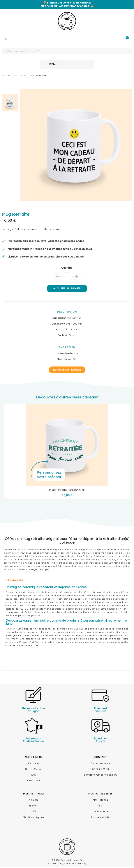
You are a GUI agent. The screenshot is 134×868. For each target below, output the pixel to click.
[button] (67, 370)
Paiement (33, 806)
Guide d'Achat (34, 769)
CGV (34, 811)
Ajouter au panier (67, 289)
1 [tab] (65, 503)
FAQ (34, 775)
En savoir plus (16, 580)
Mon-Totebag (100, 800)
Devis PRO (33, 781)
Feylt (101, 806)
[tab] (67, 580)
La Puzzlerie (100, 811)
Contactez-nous (100, 763)
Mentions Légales (33, 817)
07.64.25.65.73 (100, 769)
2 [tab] (69, 503)
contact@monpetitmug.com (100, 775)
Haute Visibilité (100, 817)
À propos (33, 800)
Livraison (33, 763)
